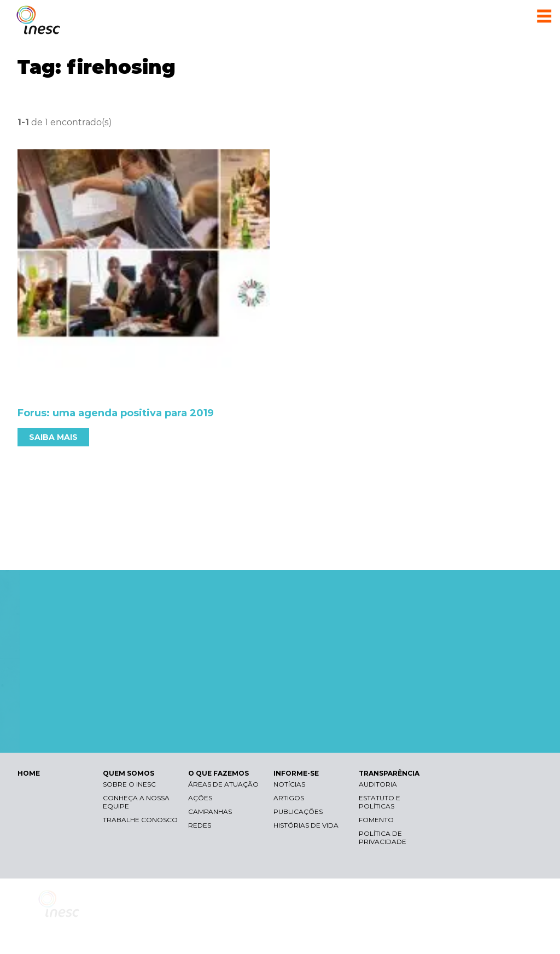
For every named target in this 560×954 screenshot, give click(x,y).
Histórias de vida (306, 825)
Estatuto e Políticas (380, 802)
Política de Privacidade (383, 837)
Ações (200, 798)
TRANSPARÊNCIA (389, 773)
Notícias (289, 784)
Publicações (298, 812)
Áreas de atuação (223, 784)
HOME (29, 773)
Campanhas (210, 812)
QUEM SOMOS (129, 773)
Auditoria (378, 784)
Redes (200, 825)
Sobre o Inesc (129, 784)
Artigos (289, 798)
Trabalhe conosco (140, 820)
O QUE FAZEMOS (218, 773)
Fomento (376, 820)
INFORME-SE (296, 773)
